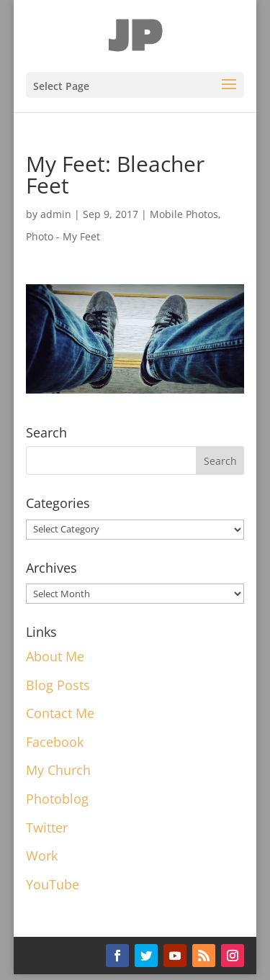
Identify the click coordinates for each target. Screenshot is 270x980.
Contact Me (60, 713)
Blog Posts (58, 685)
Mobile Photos (184, 214)
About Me (55, 656)
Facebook (55, 742)
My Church (58, 770)
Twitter (47, 827)
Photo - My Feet (63, 236)
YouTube (53, 884)
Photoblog (57, 799)
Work (42, 856)
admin (56, 214)
